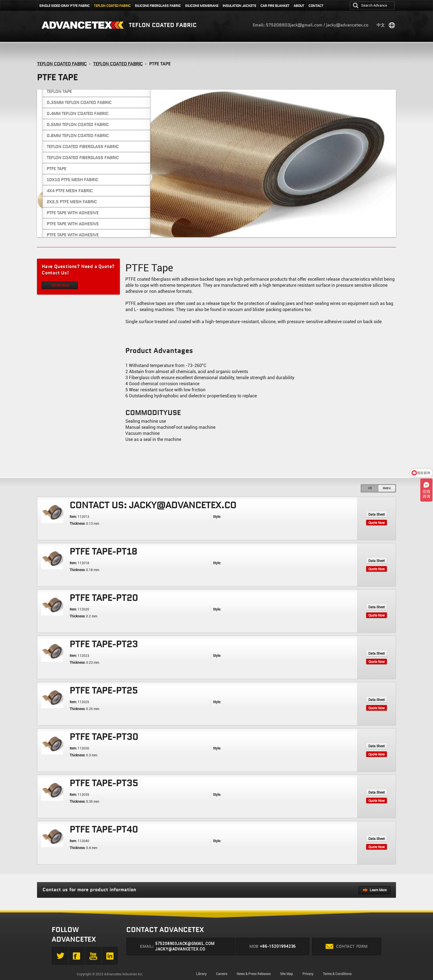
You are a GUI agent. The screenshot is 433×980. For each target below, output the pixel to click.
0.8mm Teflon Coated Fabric (78, 136)
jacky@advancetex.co (180, 949)
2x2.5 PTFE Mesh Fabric (72, 202)
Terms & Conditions (337, 974)
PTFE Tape (56, 169)
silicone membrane (202, 6)
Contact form (347, 946)
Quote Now (377, 523)
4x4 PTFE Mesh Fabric (70, 191)
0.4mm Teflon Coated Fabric (78, 114)
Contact (316, 6)
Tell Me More (60, 285)
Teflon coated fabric (163, 25)
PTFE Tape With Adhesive (73, 213)
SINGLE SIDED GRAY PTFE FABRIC (64, 6)
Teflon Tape (59, 92)
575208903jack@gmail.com (185, 944)
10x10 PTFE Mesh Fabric (72, 180)
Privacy (308, 974)
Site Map (287, 974)
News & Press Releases (254, 974)
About (299, 6)
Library (201, 974)
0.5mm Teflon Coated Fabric (78, 125)
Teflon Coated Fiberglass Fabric (83, 147)
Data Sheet (377, 515)
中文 (381, 25)
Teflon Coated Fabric (112, 6)
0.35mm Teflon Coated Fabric (79, 103)
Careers (222, 974)
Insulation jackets (239, 6)
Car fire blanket (275, 6)
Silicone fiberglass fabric (158, 6)
